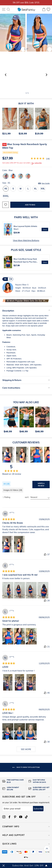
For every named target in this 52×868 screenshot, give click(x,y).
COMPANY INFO (26, 827)
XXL (43, 189)
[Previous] (4, 122)
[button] (46, 75)
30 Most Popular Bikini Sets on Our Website (27, 301)
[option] (9, 122)
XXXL (6, 196)
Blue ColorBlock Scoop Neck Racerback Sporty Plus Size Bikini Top (25, 262)
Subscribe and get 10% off (26, 797)
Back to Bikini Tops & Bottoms (26, 767)
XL (35, 189)
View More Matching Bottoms (26, 240)
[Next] (47, 122)
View (45, 229)
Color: (7, 170)
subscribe (36, 164)
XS (6, 189)
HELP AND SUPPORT (26, 835)
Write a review (41, 485)
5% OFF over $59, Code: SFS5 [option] (26, 3)
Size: (26, 183)
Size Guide (46, 183)
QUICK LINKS (26, 844)
